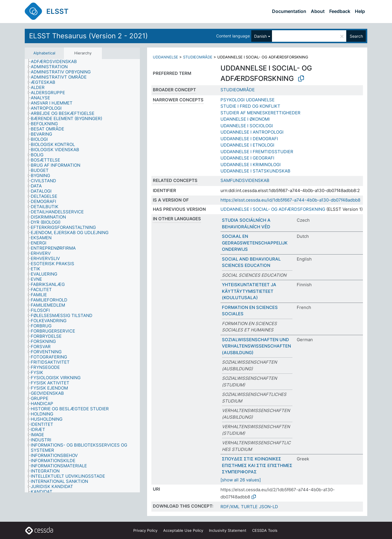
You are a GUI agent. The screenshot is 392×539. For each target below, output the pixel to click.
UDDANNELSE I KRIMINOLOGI (251, 165)
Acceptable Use (183, 530)
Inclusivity (228, 530)
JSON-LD (269, 507)
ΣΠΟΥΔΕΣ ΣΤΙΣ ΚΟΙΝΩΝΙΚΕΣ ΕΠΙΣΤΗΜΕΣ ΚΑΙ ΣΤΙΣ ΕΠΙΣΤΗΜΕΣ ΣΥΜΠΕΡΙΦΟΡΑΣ (257, 465)
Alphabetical (44, 53)
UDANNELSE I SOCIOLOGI (247, 126)
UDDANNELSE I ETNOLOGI (247, 145)
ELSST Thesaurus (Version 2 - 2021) (89, 36)
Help (360, 11)
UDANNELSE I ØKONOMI (245, 119)
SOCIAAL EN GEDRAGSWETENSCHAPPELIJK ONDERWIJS (255, 243)
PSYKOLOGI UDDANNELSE (248, 100)
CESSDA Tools (265, 530)
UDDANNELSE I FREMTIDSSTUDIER (257, 152)
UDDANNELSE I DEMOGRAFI (249, 139)
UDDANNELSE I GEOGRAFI (247, 158)
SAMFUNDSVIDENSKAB (245, 180)
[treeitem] (56, 62)
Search (356, 36)
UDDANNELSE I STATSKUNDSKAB (255, 171)
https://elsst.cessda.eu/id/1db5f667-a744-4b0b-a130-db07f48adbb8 (290, 200)
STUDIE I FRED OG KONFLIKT (250, 106)
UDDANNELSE (165, 57)
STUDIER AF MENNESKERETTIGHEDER (260, 113)
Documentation (289, 11)
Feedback (340, 11)
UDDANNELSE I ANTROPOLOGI (252, 132)
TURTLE (249, 507)
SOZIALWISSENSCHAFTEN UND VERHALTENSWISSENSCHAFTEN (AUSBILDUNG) (256, 346)
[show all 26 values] (241, 480)
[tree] (82, 276)
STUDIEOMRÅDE (198, 57)
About (318, 11)
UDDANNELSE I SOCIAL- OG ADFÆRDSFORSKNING (273, 209)
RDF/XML (230, 507)
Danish (260, 36)
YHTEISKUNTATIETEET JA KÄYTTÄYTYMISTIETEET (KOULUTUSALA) (249, 291)
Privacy (145, 530)
